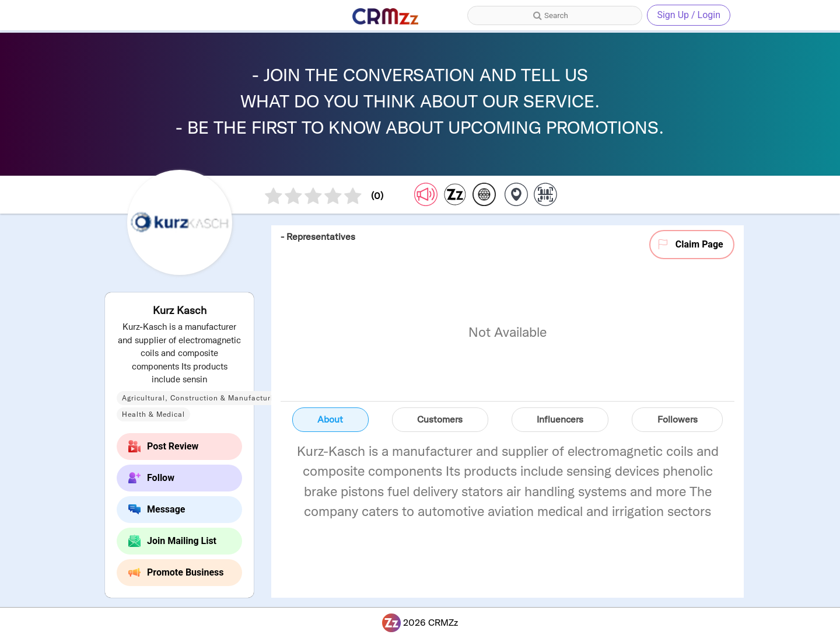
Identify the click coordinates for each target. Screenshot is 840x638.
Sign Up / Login (689, 15)
